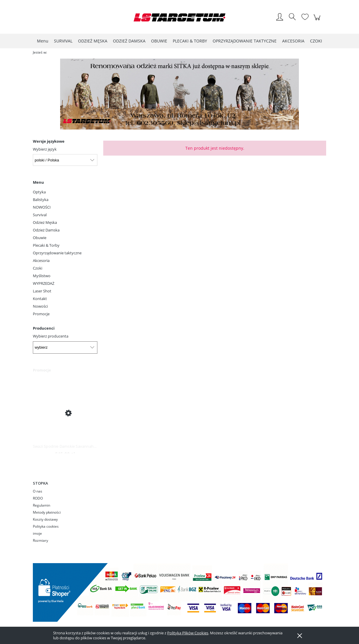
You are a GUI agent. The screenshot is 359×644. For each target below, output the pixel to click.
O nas (38, 491)
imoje (37, 533)
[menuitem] (43, 41)
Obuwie (40, 238)
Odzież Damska (46, 230)
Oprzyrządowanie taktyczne (57, 253)
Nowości (40, 306)
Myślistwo (42, 276)
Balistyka (41, 200)
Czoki (38, 268)
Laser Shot (42, 291)
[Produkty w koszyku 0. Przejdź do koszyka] (318, 21)
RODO (38, 498)
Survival (40, 215)
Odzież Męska (45, 222)
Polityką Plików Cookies (188, 633)
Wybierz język (45, 149)
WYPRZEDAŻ (44, 283)
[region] (179, 94)
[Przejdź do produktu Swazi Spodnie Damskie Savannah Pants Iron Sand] (65, 413)
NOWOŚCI (42, 207)
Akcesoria (41, 260)
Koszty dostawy (45, 519)
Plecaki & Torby (46, 245)
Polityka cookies (46, 526)
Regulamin (42, 505)
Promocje (41, 314)
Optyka (39, 192)
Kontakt (40, 299)
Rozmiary (40, 540)
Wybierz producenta (51, 336)
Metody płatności (47, 512)
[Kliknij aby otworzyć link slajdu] (179, 94)
